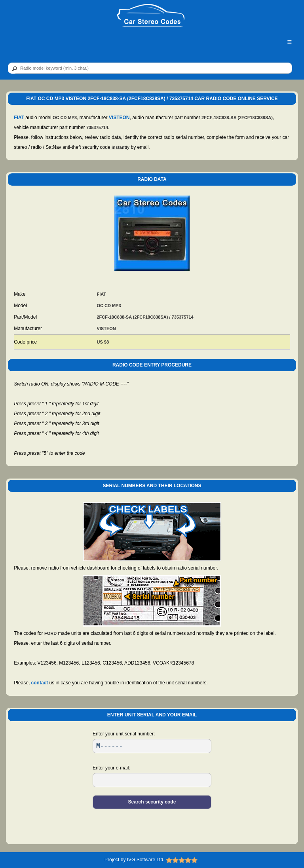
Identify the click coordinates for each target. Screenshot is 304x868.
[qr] (150, 68)
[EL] (152, 780)
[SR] (152, 746)
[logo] (151, 16)
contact (40, 683)
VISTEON (119, 118)
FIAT (19, 118)
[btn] (13, 68)
